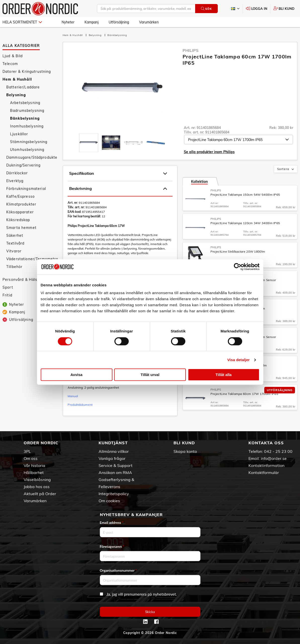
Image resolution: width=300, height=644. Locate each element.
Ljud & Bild (13, 56)
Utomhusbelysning (27, 150)
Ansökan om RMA (115, 472)
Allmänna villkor (114, 451)
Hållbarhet (34, 472)
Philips (190, 50)
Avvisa (76, 375)
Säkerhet (15, 235)
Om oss (31, 458)
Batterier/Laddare (23, 87)
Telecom (10, 64)
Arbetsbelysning (25, 103)
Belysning (16, 95)
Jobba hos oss (37, 487)
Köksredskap (18, 220)
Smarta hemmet (21, 228)
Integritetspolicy (114, 494)
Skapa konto (185, 451)
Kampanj (92, 22)
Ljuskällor (19, 134)
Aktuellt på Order (40, 494)
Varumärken (149, 22)
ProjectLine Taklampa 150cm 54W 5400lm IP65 (245, 195)
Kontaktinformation (266, 465)
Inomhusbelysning (27, 126)
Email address (112, 522)
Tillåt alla (224, 375)
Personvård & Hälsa (21, 280)
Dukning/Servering (23, 165)
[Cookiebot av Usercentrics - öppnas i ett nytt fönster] (238, 267)
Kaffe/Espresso (20, 196)
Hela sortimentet (22, 22)
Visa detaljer (239, 360)
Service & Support (116, 465)
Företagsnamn (112, 546)
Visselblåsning (37, 480)
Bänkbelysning (25, 118)
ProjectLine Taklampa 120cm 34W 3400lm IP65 (245, 223)
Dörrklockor (17, 173)
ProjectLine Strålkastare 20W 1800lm (238, 251)
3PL (27, 451)
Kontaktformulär (264, 472)
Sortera (286, 169)
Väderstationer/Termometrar (32, 259)
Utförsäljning (119, 22)
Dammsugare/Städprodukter (32, 157)
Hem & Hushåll (17, 79)
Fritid (7, 295)
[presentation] (89, 143)
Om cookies (109, 501)
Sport (8, 287)
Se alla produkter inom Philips (209, 152)
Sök (206, 9)
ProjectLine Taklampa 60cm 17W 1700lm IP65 (244, 394)
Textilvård (15, 243)
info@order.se (274, 458)
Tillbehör (14, 267)
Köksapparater (20, 212)
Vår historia (34, 465)
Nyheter (68, 22)
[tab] (89, 143)
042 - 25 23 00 (278, 451)
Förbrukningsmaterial (26, 189)
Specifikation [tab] (118, 174)
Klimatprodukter (21, 204)
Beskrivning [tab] (118, 189)
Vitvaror (14, 251)
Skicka (150, 612)
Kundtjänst (113, 443)
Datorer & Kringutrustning (27, 72)
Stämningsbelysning (29, 142)
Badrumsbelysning (27, 111)
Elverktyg (15, 181)
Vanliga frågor (112, 458)
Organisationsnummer (118, 570)
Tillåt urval (150, 375)
